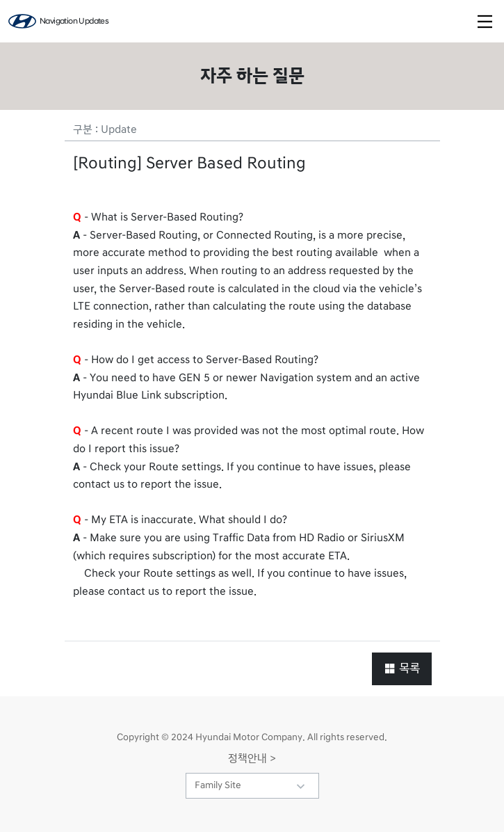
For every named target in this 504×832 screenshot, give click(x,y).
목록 (402, 668)
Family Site (218, 785)
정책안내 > (252, 758)
